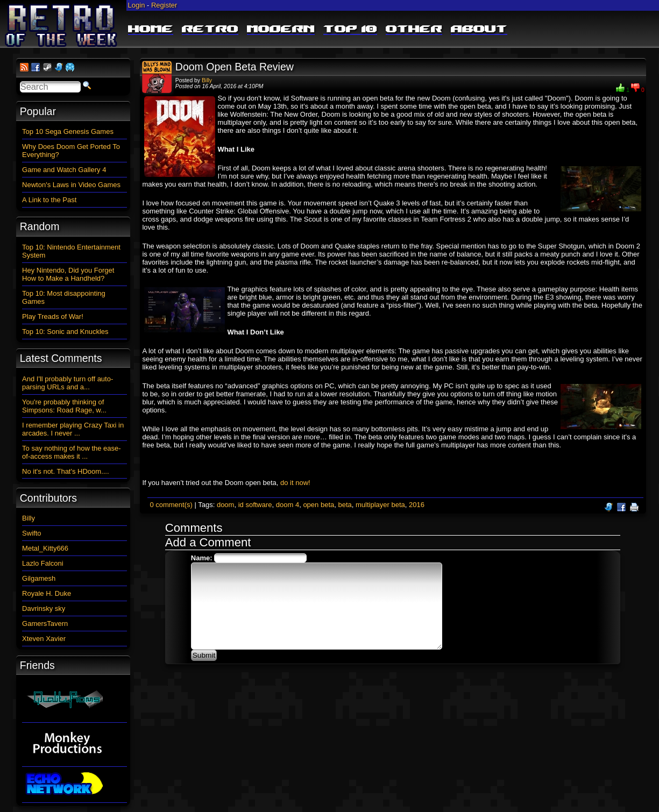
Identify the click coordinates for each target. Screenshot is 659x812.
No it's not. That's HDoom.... (66, 471)
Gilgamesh (39, 578)
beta (345, 505)
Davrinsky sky (44, 608)
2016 (417, 505)
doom (226, 505)
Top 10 (350, 30)
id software (255, 505)
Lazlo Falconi (43, 563)
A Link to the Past (49, 200)
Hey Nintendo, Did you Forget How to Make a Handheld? (68, 274)
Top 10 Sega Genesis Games (68, 131)
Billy (207, 80)
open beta (318, 505)
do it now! (295, 483)
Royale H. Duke (47, 593)
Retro (210, 30)
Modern (281, 30)
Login (137, 5)
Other (414, 30)
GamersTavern (45, 624)
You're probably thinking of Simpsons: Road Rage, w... (64, 406)
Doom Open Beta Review (235, 67)
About (479, 30)
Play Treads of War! (53, 316)
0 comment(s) (171, 505)
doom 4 (288, 505)
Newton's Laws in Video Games (71, 185)
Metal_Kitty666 (45, 548)
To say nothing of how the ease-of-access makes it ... (72, 452)
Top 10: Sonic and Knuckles (65, 332)
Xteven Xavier (44, 639)
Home (151, 30)
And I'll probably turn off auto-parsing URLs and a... (68, 383)
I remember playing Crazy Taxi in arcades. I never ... (73, 429)
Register (164, 5)
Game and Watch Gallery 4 (64, 170)
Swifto (31, 533)
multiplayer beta (380, 505)
